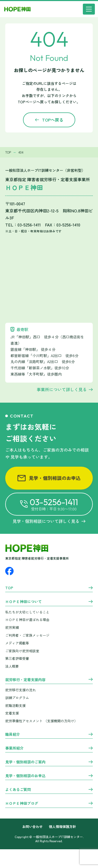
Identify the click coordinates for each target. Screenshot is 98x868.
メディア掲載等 (17, 643)
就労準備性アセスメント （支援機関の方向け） (41, 721)
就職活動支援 (15, 705)
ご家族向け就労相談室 (22, 651)
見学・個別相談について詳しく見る (49, 521)
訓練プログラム (17, 698)
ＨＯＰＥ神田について (24, 602)
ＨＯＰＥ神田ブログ (22, 803)
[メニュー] (89, 9)
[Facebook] (9, 571)
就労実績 (12, 627)
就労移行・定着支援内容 (25, 680)
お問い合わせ (32, 827)
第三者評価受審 (17, 658)
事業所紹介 (14, 748)
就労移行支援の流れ (21, 690)
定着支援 (12, 713)
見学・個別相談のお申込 (49, 478)
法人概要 (12, 666)
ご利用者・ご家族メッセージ (27, 635)
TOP (9, 588)
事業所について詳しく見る (62, 389)
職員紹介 (13, 734)
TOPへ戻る (53, 120)
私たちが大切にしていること (27, 612)
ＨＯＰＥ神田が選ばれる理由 (27, 620)
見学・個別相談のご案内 (25, 762)
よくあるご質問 (18, 790)
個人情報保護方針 (62, 827)
